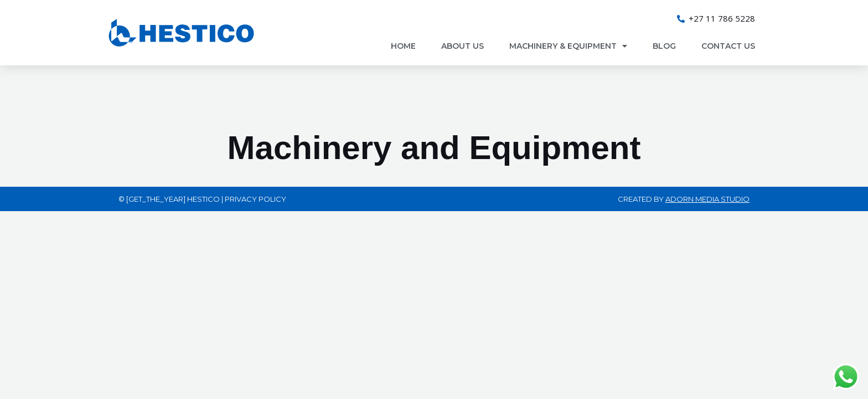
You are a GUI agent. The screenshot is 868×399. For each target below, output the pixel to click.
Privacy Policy (255, 199)
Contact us (728, 46)
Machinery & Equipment (568, 46)
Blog (664, 46)
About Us (463, 46)
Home (403, 46)
